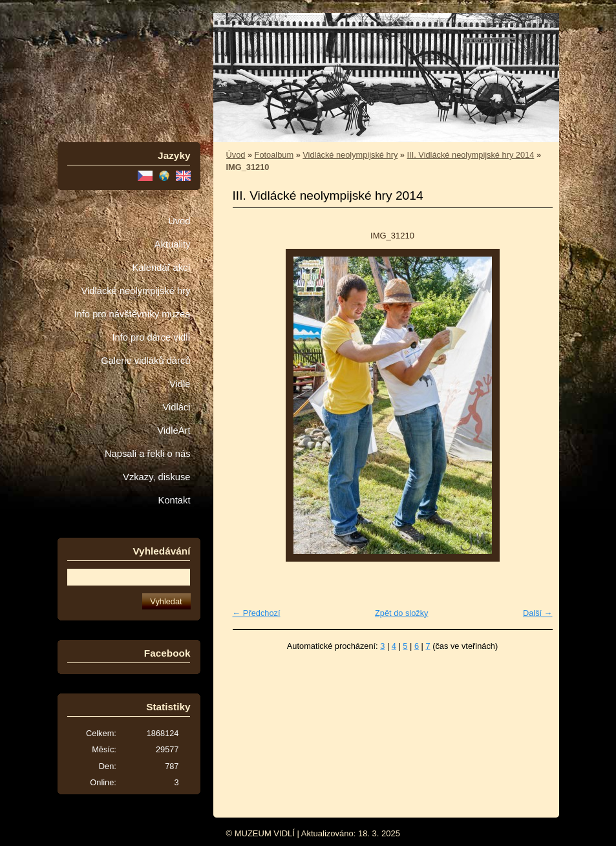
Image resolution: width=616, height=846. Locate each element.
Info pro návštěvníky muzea (133, 314)
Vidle (180, 384)
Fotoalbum (274, 155)
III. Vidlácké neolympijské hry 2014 (471, 155)
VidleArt (174, 430)
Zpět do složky (402, 613)
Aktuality (173, 244)
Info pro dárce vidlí (151, 337)
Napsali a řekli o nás (148, 454)
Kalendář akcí (161, 268)
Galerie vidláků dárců (145, 361)
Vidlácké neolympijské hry (135, 291)
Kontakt (175, 500)
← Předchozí (257, 613)
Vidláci (176, 407)
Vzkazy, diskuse (156, 477)
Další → (538, 613)
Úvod (179, 221)
